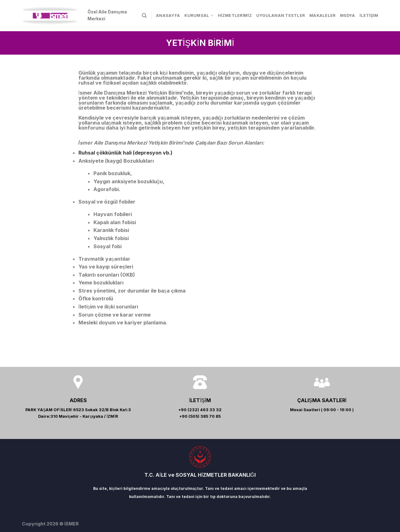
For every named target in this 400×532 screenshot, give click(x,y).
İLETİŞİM (369, 15)
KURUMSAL (199, 15)
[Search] (144, 16)
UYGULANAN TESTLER (281, 15)
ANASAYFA (168, 15)
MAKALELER (322, 15)
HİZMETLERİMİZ (235, 15)
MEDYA (347, 15)
